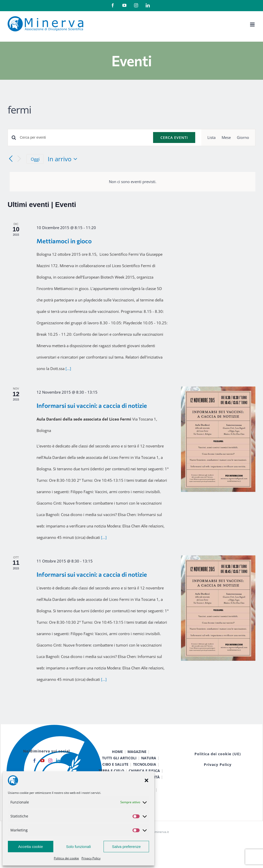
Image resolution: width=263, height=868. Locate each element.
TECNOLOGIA (145, 764)
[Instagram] (50, 761)
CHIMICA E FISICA (144, 771)
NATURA (149, 758)
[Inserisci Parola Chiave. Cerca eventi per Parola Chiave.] (83, 138)
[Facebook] (35, 761)
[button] (146, 780)
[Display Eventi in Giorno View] (243, 138)
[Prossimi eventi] (19, 159)
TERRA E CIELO (111, 771)
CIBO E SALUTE (115, 764)
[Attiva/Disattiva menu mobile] (253, 25)
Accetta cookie (31, 847)
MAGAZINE (137, 752)
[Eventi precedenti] (11, 159)
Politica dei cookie (66, 858)
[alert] (133, 182)
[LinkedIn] (58, 761)
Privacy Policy (91, 858)
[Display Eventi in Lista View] (211, 138)
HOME (117, 752)
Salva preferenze (126, 847)
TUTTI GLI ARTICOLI (119, 758)
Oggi (35, 159)
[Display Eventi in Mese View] (226, 138)
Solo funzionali (78, 847)
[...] (68, 368)
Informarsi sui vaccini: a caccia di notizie (92, 405)
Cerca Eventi (174, 138)
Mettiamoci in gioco (64, 241)
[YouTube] (42, 761)
